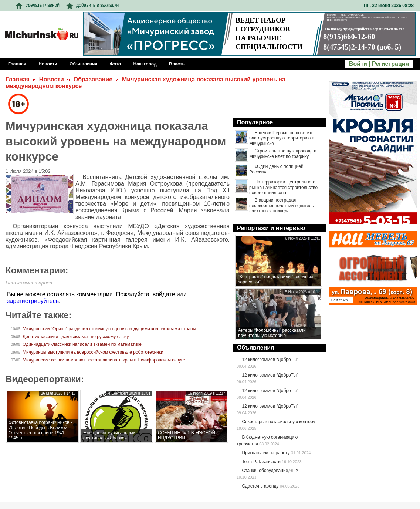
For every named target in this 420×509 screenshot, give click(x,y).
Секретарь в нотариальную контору (278, 422)
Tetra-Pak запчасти (261, 462)
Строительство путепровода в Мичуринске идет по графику (283, 154)
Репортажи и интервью (271, 228)
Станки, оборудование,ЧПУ (270, 471)
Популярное (255, 122)
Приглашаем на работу (266, 453)
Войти (358, 64)
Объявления (255, 348)
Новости (52, 79)
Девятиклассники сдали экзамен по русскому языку (76, 337)
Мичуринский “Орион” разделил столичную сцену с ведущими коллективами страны (109, 329)
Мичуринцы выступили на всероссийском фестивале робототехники (93, 352)
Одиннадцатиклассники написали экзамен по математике (82, 344)
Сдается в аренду (260, 486)
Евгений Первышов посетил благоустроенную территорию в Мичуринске (282, 138)
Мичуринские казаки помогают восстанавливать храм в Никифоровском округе (104, 360)
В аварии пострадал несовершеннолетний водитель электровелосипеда (282, 205)
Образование (93, 79)
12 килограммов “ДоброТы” (270, 360)
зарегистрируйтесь (33, 301)
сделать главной (38, 5)
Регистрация (390, 64)
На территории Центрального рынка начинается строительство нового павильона (283, 187)
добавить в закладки (92, 5)
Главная (18, 79)
